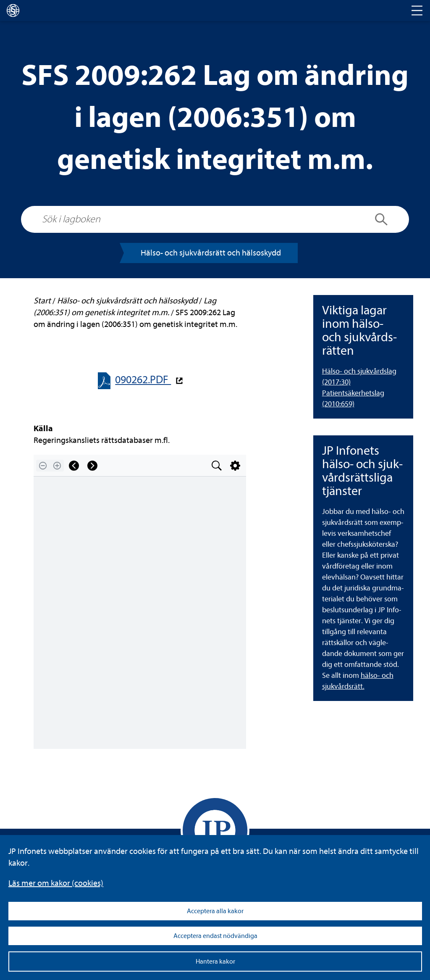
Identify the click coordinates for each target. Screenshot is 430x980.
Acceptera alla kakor (215, 911)
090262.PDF (143, 380)
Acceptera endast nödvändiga (215, 936)
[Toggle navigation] (417, 11)
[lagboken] (13, 11)
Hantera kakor (215, 962)
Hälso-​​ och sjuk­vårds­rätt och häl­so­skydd (211, 253)
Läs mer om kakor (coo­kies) (56, 883)
